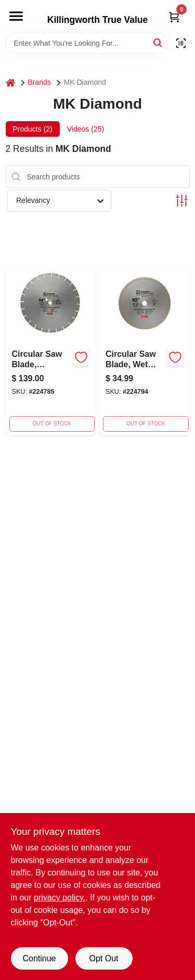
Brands (40, 82)
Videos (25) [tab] (86, 129)
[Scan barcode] (181, 43)
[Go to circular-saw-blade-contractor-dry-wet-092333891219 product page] (51, 352)
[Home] (10, 82)
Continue (39, 958)
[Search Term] (87, 43)
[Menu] (16, 16)
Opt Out (103, 958)
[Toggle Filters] (182, 201)
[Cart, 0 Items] (174, 17)
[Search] (158, 42)
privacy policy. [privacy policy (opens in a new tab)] (60, 898)
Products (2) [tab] (33, 129)
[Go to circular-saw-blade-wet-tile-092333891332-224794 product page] (145, 352)
